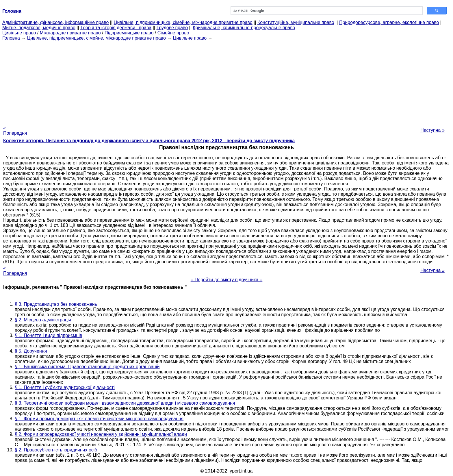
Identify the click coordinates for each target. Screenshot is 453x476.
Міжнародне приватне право (70, 33)
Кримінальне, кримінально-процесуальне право (244, 28)
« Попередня (15, 130)
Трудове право (172, 28)
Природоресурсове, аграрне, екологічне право (389, 22)
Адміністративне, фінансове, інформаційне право (55, 22)
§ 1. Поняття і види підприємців (48, 335)
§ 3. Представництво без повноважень (56, 304)
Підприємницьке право (129, 33)
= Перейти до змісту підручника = (227, 280)
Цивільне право (19, 33)
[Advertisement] (226, 81)
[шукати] (326, 11)
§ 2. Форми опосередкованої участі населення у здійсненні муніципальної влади (101, 434)
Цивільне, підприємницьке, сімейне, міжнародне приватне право (183, 22)
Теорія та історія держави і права (116, 28)
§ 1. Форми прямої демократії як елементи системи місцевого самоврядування (99, 419)
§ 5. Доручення (31, 351)
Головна (11, 38)
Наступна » (432, 130)
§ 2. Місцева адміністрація (43, 320)
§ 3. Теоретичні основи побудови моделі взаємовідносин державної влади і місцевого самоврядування (125, 403)
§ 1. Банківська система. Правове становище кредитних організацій (87, 367)
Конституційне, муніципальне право (296, 22)
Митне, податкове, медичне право (39, 28)
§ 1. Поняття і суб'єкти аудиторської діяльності (65, 387)
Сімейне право (173, 33)
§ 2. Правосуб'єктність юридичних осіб (56, 450)
